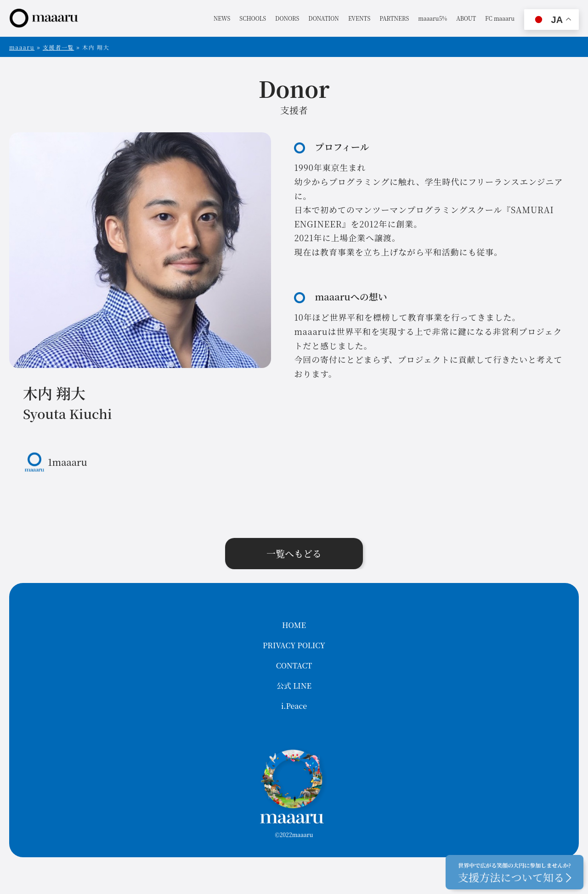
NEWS (222, 18)
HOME (294, 625)
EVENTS (359, 18)
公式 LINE (294, 686)
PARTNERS (394, 18)
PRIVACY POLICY (294, 645)
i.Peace (294, 706)
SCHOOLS (253, 18)
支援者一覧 (58, 47)
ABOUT (466, 18)
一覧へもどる (294, 553)
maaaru (22, 47)
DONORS (287, 18)
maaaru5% (433, 18)
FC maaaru (500, 18)
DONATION (324, 18)
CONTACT (294, 665)
